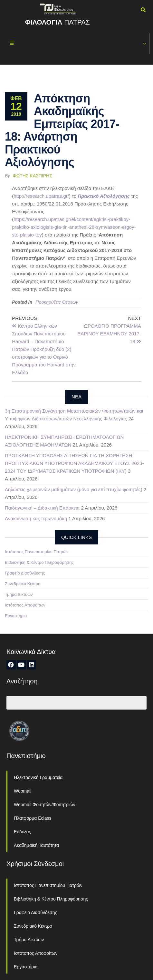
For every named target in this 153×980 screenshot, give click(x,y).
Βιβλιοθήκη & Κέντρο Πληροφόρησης (39, 562)
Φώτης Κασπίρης (33, 176)
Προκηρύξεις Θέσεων (57, 302)
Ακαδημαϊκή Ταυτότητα (36, 845)
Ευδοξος (22, 832)
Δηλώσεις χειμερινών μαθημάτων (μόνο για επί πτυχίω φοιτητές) (74, 489)
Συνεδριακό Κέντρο (23, 584)
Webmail (23, 791)
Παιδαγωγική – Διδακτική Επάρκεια (42, 508)
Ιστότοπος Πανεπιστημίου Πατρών (37, 552)
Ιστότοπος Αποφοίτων (25, 605)
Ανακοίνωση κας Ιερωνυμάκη (36, 518)
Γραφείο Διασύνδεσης (25, 573)
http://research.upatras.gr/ (41, 196)
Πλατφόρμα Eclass (33, 818)
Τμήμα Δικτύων (19, 594)
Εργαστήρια (16, 616)
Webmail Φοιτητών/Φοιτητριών (45, 805)
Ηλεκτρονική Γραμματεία (38, 777)
